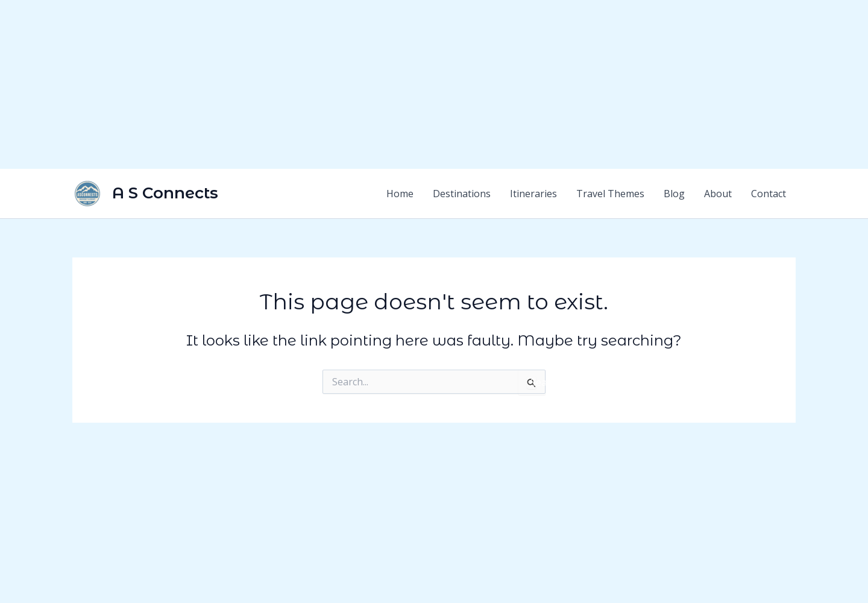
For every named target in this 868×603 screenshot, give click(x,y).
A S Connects (165, 193)
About (718, 194)
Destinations (462, 194)
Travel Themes (610, 194)
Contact (769, 194)
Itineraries (533, 194)
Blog (674, 194)
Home (400, 194)
